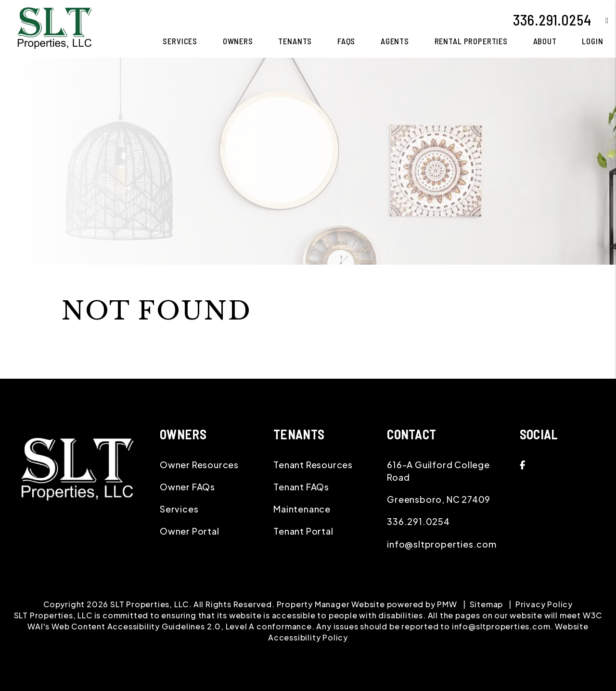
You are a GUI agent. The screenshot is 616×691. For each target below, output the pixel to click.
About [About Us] (545, 41)
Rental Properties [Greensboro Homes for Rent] (471, 41)
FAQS (346, 41)
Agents (395, 41)
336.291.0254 (552, 20)
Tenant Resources (313, 465)
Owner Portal (190, 531)
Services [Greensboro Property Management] (180, 41)
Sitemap (487, 604)
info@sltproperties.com (442, 544)
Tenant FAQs (301, 487)
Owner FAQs (187, 487)
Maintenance (302, 509)
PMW (447, 604)
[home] (54, 28)
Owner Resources (199, 465)
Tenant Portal (303, 531)
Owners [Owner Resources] (238, 41)
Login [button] (592, 41)
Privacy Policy (544, 604)
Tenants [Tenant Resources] (295, 41)
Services (179, 509)
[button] (600, 20)
